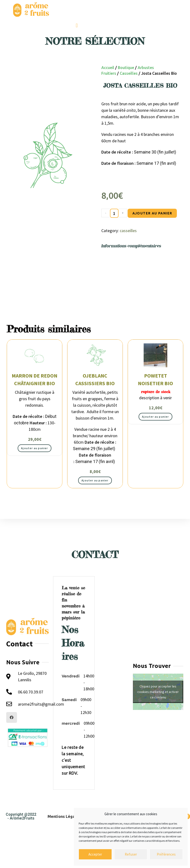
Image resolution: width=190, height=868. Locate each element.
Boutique (126, 68)
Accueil (108, 68)
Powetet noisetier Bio (155, 380)
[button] (77, 25)
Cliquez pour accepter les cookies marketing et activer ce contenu (158, 692)
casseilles (129, 73)
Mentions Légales (64, 816)
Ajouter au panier (152, 213)
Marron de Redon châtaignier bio (35, 380)
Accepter (95, 854)
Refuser (131, 854)
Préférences (166, 854)
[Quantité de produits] (114, 213)
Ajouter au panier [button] (34, 448)
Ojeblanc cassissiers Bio (95, 380)
